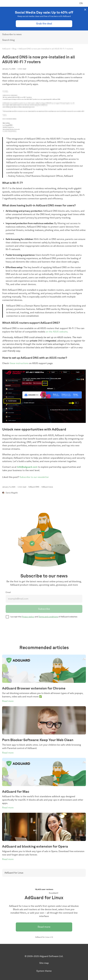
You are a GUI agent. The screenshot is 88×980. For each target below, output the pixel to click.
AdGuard (6, 49)
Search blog (8, 40)
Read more (44, 927)
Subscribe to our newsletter (34, 477)
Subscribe (44, 609)
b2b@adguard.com (27, 467)
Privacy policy (28, 617)
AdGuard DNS (34, 487)
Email (8, 592)
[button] (85, 10)
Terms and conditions (48, 617)
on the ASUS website (57, 332)
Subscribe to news (12, 34)
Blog (14, 49)
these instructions (19, 363)
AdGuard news (47, 487)
